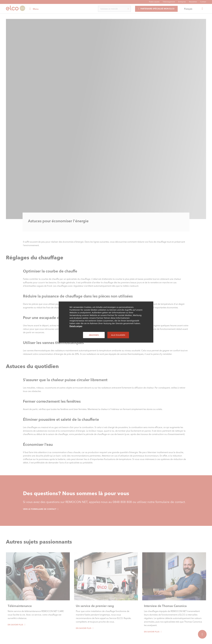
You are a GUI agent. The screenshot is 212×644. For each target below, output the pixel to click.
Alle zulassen (118, 335)
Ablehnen (94, 335)
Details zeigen (76, 326)
